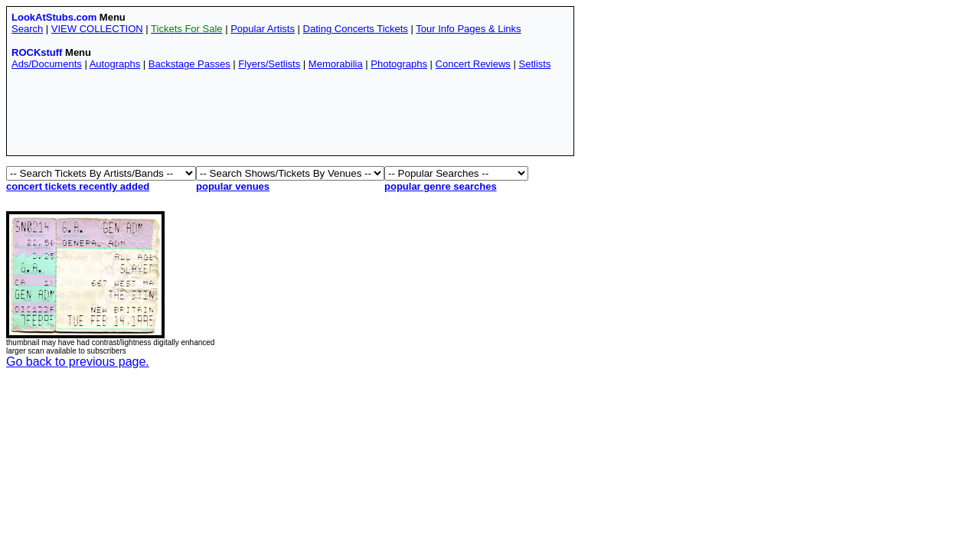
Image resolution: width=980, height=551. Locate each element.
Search (27, 29)
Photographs (399, 64)
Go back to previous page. (78, 362)
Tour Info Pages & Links (468, 29)
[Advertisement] (290, 116)
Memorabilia (336, 64)
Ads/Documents (47, 64)
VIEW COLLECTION (97, 29)
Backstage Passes (189, 64)
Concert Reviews (473, 64)
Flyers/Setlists (269, 64)
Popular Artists (263, 29)
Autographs (115, 64)
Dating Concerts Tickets (356, 29)
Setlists (534, 64)
